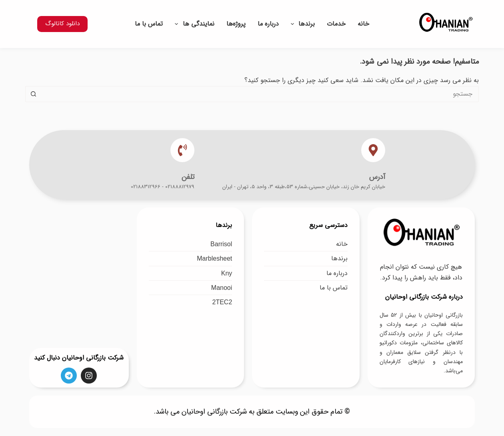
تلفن (188, 177)
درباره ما (268, 24)
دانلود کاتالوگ (62, 24)
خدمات (336, 24)
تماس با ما (149, 24)
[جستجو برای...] (260, 94)
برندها (301, 24)
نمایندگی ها (193, 24)
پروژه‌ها (236, 24)
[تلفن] (182, 150)
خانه (363, 24)
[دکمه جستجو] (33, 94)
